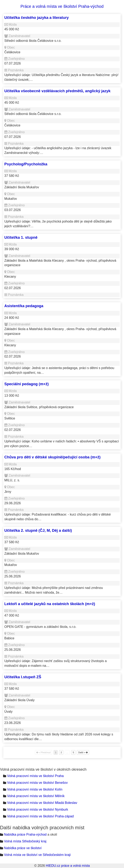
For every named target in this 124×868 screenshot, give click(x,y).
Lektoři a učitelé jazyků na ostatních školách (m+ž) (50, 604)
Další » (83, 752)
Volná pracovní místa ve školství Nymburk (37, 809)
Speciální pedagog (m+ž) (26, 384)
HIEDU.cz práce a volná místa (68, 866)
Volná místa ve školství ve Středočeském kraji (37, 855)
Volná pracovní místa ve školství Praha (35, 776)
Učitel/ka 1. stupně (21, 237)
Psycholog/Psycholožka (26, 164)
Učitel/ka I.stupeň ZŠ (23, 677)
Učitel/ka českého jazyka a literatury (37, 18)
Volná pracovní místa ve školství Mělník (36, 796)
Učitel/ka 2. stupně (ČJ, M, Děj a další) (38, 530)
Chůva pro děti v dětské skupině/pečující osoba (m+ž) (52, 457)
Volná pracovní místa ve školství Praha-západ (40, 816)
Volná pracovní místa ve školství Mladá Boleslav (42, 803)
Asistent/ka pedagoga (24, 306)
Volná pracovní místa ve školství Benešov (37, 783)
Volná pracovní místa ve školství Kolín (35, 789)
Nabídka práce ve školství (23, 848)
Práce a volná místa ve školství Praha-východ (62, 6)
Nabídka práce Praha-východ (25, 834)
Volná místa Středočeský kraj (25, 841)
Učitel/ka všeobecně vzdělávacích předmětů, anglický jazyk (57, 91)
